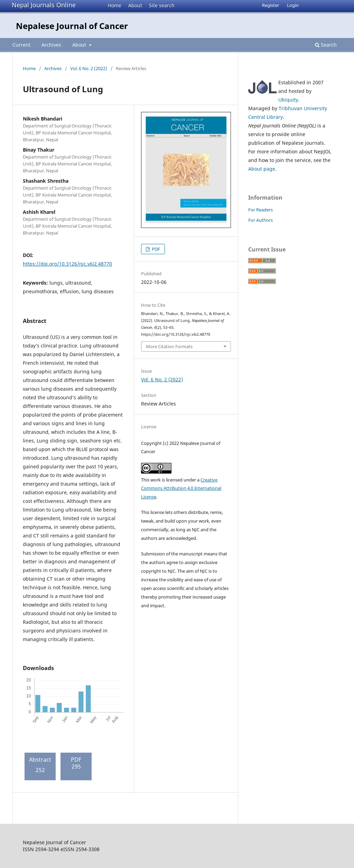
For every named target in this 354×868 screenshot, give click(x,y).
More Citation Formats (169, 346)
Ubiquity (288, 100)
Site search (162, 5)
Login (293, 5)
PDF (155, 249)
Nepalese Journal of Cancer (72, 26)
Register (271, 5)
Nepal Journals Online (44, 5)
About (135, 5)
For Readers (260, 210)
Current (21, 45)
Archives (51, 45)
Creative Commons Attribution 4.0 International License (181, 488)
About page (262, 169)
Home (115, 5)
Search (326, 45)
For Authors (260, 220)
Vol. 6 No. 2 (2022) (89, 68)
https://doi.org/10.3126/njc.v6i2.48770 (67, 264)
